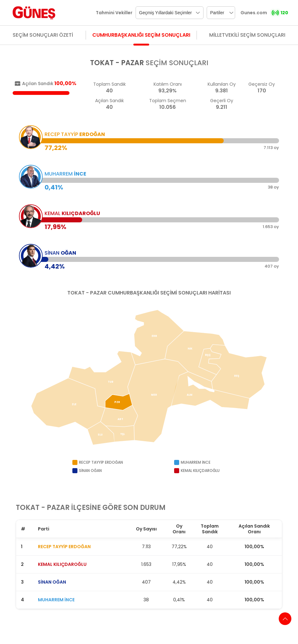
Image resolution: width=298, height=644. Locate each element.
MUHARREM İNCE (56, 600)
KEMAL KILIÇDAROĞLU (62, 564)
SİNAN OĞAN (52, 582)
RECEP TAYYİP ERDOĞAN (64, 547)
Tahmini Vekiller (114, 13)
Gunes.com (254, 13)
